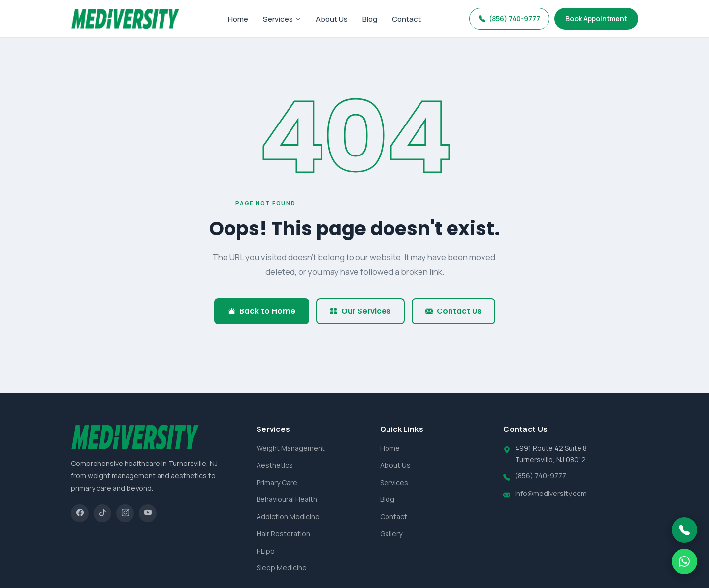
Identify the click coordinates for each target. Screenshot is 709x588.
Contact (406, 19)
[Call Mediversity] (684, 530)
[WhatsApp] (684, 561)
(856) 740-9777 (509, 18)
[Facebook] (80, 513)
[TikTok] (102, 513)
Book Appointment (596, 18)
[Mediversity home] (125, 19)
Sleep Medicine (282, 568)
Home (238, 19)
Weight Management (291, 448)
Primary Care (277, 482)
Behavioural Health (287, 499)
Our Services (360, 311)
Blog (370, 19)
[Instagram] (125, 513)
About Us (332, 19)
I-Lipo (266, 551)
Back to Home (262, 311)
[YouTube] (148, 513)
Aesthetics (275, 465)
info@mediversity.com (551, 493)
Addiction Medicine (288, 516)
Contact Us (453, 311)
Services (282, 19)
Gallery (391, 534)
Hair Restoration (283, 534)
